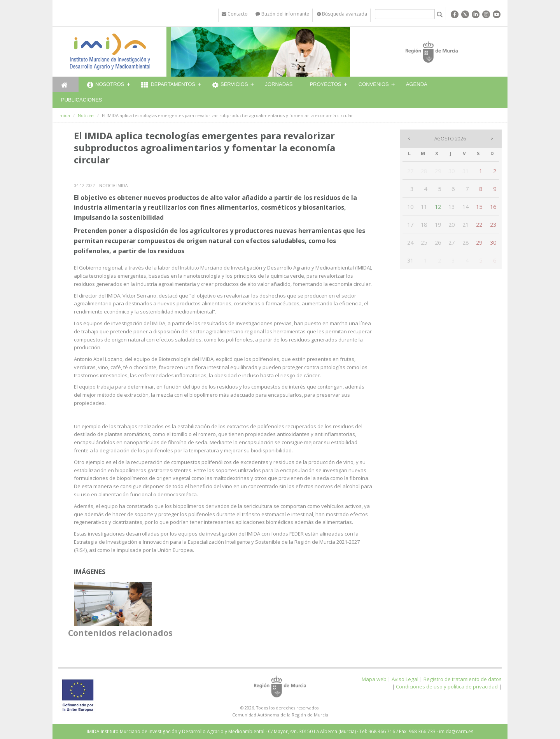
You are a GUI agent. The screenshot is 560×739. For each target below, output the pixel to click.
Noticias (86, 115)
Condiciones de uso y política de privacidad (447, 686)
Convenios (374, 84)
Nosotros (106, 85)
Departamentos (168, 85)
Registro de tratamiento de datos (463, 679)
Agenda (417, 84)
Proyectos (325, 84)
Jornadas (279, 84)
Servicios (230, 85)
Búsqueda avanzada (342, 14)
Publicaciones (81, 100)
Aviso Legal (405, 679)
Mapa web (374, 679)
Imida (64, 115)
